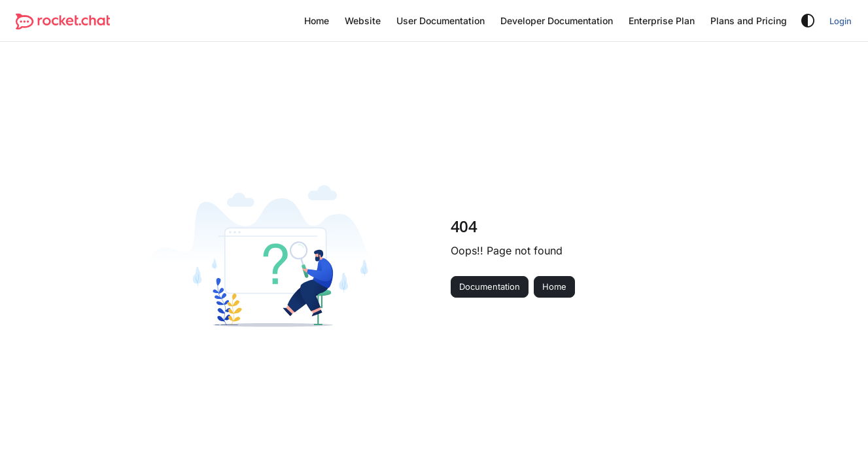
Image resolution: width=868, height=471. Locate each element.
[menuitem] (317, 21)
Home (554, 287)
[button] (63, 21)
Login (841, 21)
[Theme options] (808, 21)
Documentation (490, 287)
